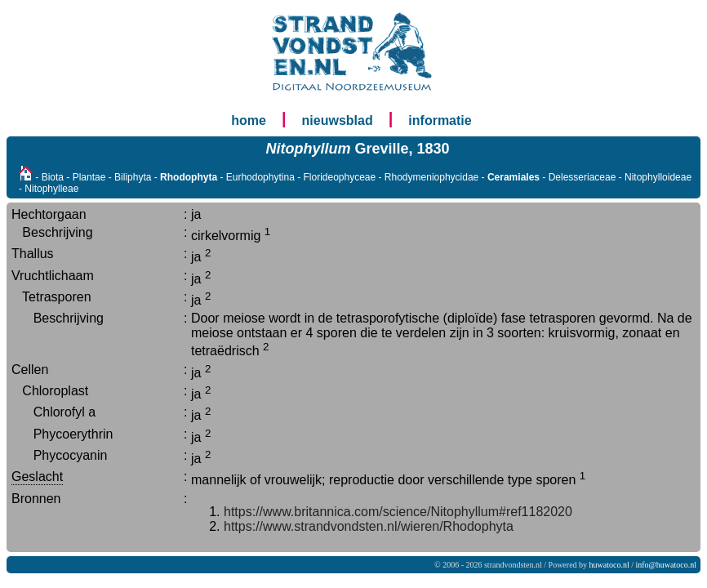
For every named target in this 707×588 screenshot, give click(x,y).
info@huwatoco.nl (666, 565)
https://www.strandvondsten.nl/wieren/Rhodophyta (369, 526)
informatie (440, 120)
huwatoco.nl (609, 565)
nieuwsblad (338, 120)
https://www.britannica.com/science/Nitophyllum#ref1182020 (398, 512)
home (249, 120)
